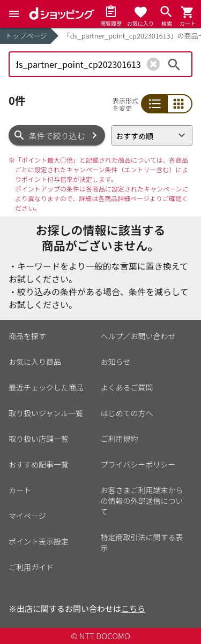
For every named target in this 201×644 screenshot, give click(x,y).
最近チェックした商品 (46, 387)
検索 (174, 64)
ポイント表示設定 (39, 541)
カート (20, 490)
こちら (133, 608)
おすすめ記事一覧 (39, 464)
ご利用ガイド (31, 567)
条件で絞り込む (57, 136)
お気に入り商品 (35, 362)
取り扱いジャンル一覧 (46, 413)
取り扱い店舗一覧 (39, 439)
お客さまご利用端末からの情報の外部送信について (142, 501)
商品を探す (27, 336)
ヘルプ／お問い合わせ (138, 336)
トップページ (26, 36)
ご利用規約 (120, 439)
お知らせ (116, 362)
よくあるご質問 (127, 387)
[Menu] (14, 14)
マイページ (27, 516)
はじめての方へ (127, 413)
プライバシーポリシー (138, 464)
